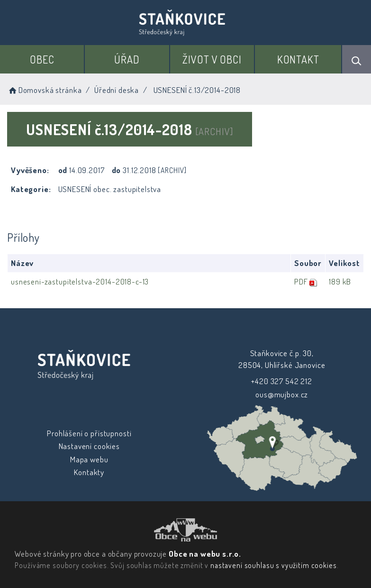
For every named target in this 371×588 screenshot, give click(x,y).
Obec (42, 59)
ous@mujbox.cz (282, 394)
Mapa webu (89, 459)
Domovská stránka (44, 90)
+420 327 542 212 (282, 381)
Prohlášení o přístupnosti (89, 433)
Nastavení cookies (89, 446)
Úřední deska (117, 90)
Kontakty (89, 472)
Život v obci (212, 59)
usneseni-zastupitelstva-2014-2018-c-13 (80, 281)
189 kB (340, 281)
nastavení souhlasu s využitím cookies (273, 565)
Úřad (127, 59)
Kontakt (298, 59)
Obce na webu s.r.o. (205, 554)
